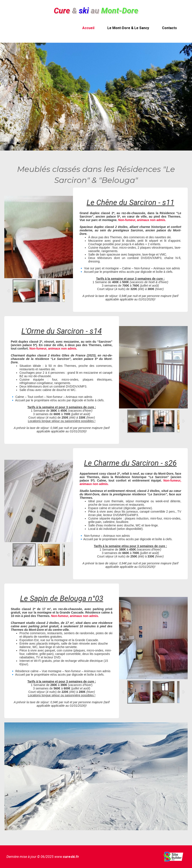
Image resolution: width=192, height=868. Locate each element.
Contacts (169, 28)
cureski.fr (71, 857)
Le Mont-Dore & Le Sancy (128, 28)
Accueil (88, 28)
